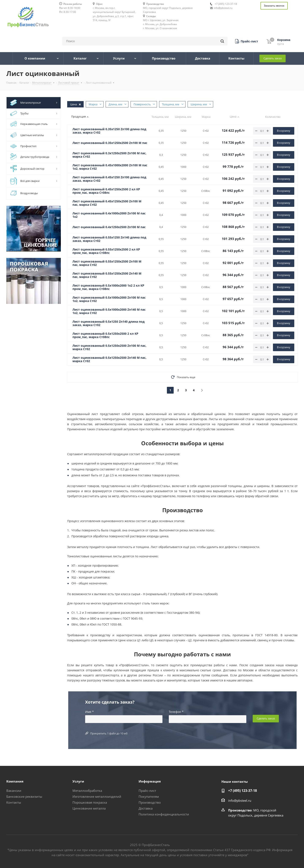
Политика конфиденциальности (164, 814)
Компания (15, 781)
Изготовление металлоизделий (97, 796)
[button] (247, 41)
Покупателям (149, 796)
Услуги (78, 781)
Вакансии (14, 791)
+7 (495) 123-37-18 (226, 4)
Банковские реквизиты (24, 796)
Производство (150, 802)
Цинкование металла (89, 808)
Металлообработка (87, 791)
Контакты (14, 802)
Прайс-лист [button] (147, 791)
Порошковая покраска (90, 802)
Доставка (146, 808)
